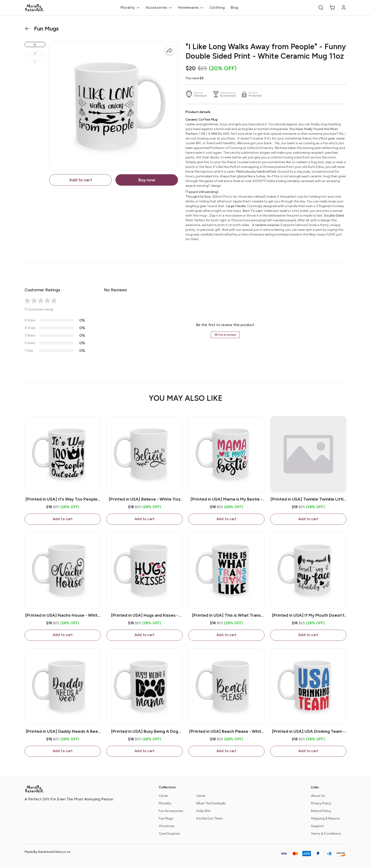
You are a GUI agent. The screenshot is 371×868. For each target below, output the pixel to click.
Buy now (147, 180)
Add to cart (81, 180)
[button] (321, 8)
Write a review (225, 335)
